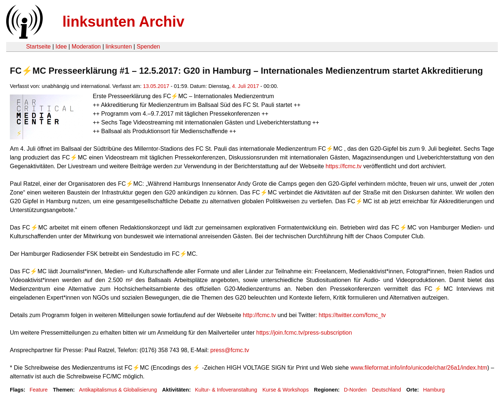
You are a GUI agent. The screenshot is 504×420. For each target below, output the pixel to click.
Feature (39, 390)
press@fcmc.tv (230, 350)
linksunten (119, 47)
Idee (61, 47)
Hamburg (434, 390)
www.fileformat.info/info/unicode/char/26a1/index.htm (419, 368)
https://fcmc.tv (344, 166)
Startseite (38, 47)
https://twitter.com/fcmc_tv (352, 315)
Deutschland (386, 390)
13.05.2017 (156, 86)
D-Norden (355, 390)
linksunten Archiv (123, 22)
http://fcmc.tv (259, 315)
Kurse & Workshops (286, 390)
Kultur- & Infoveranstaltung (226, 390)
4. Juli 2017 (246, 86)
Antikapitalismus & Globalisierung (118, 390)
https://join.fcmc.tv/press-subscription (304, 333)
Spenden (148, 47)
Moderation (86, 47)
